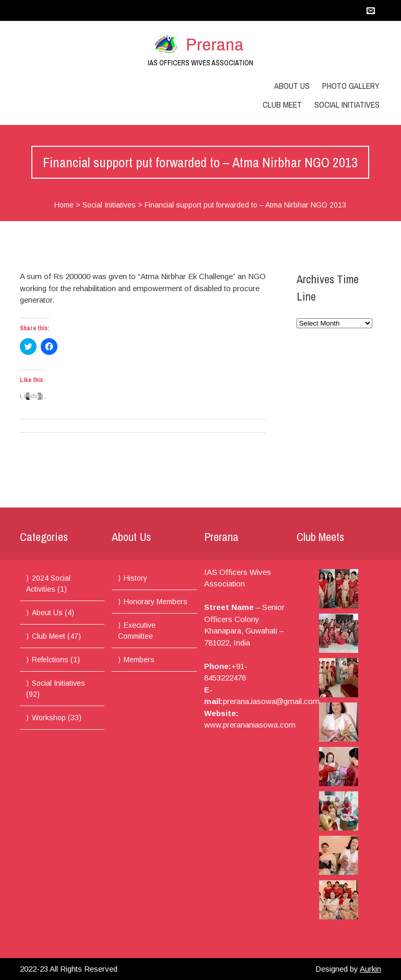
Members (139, 660)
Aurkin (370, 969)
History (135, 578)
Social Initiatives (347, 105)
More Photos (318, 927)
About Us (292, 86)
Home (64, 205)
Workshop (49, 718)
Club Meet (282, 105)
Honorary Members (156, 602)
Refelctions (50, 660)
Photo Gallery (351, 86)
